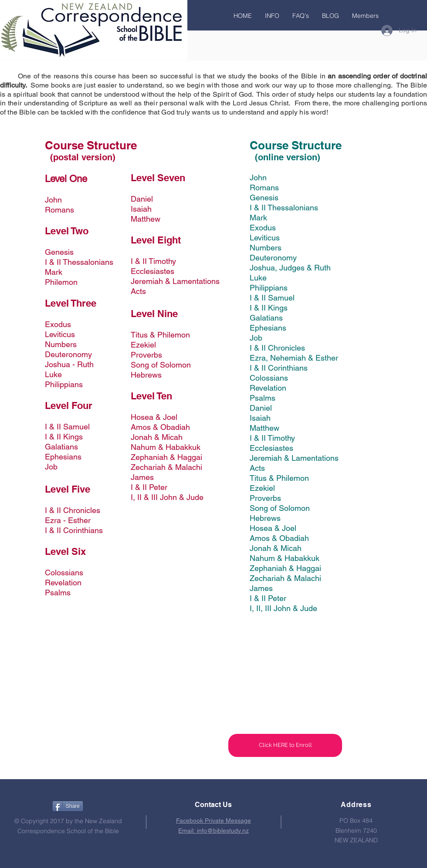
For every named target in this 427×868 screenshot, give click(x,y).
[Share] (68, 806)
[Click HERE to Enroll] (285, 745)
